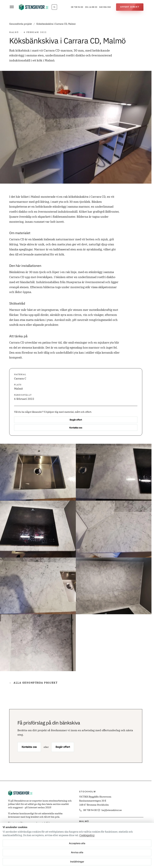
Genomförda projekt (21, 24)
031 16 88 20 (91, 7)
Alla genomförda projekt (33, 683)
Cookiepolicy (87, 835)
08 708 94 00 (77, 7)
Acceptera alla (77, 843)
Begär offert (76, 420)
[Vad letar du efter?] (54, 7)
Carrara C (20, 378)
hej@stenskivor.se (110, 810)
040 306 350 (105, 7)
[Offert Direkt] (130, 7)
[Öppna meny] (12, 7)
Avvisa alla (77, 852)
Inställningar (77, 862)
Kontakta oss (76, 428)
